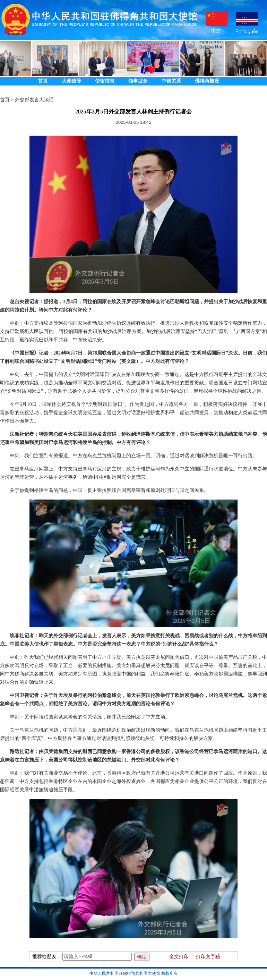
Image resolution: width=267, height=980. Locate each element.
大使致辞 (71, 81)
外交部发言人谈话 (34, 100)
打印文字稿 (208, 957)
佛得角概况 (207, 81)
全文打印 (179, 957)
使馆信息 (105, 81)
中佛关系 (171, 81)
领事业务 (138, 81)
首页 (43, 81)
